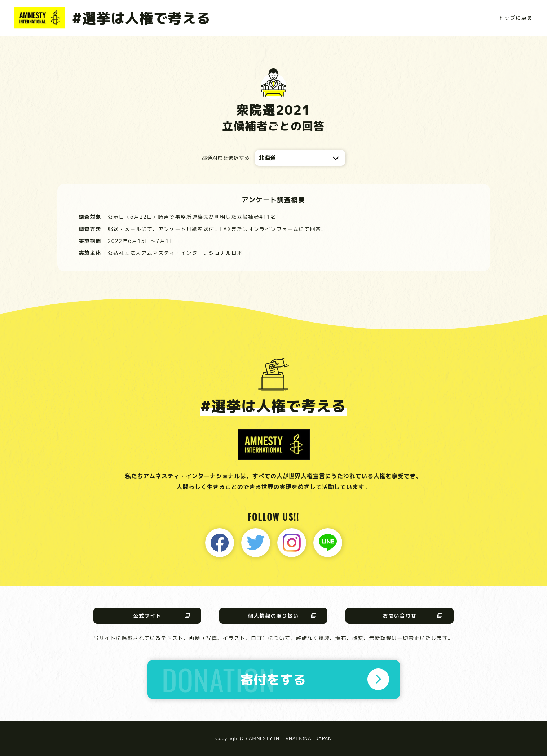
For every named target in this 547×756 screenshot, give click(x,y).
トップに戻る (516, 18)
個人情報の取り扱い (273, 616)
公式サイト (147, 616)
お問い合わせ (400, 616)
